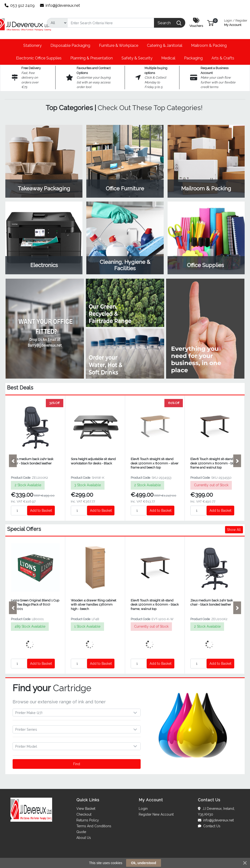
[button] (210, 23)
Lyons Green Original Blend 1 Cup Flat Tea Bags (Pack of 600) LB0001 (35, 605)
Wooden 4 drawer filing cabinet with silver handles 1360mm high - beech (93, 605)
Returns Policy (88, 820)
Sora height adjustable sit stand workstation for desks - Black (93, 461)
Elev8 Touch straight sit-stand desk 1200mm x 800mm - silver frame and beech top (155, 463)
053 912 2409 (20, 5)
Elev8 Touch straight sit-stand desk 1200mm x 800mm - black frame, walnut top (155, 605)
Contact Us (209, 826)
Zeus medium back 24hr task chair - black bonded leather (32, 461)
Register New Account (156, 814)
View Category (44, 161)
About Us (84, 838)
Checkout (84, 814)
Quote (81, 832)
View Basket (86, 809)
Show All (234, 530)
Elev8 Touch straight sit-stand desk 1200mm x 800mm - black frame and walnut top (214, 463)
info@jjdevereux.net (60, 5)
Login (143, 809)
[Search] (111, 23)
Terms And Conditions (94, 826)
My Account (236, 22)
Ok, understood (143, 863)
